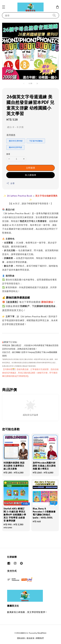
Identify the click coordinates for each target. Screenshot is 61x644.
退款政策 (30, 638)
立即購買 (31, 168)
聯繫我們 (40, 638)
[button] (4, 7)
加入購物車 (31, 175)
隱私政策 (21, 638)
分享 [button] (10, 183)
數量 (8, 154)
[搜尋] (54, 15)
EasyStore (42, 633)
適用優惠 (11, 135)
